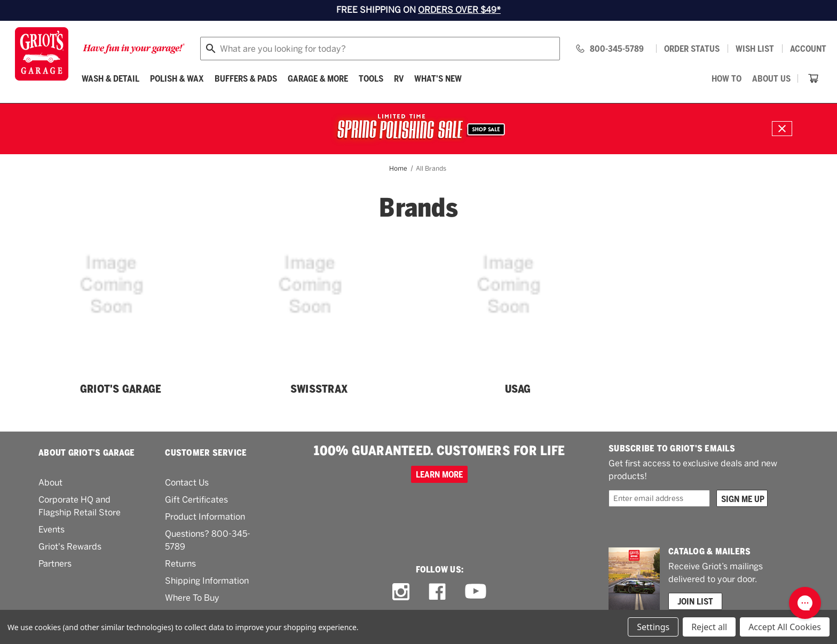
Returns (180, 564)
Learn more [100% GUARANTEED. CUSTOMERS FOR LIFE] (439, 474)
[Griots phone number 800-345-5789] (609, 49)
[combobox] (380, 49)
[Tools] (371, 78)
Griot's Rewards (70, 547)
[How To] (727, 78)
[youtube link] (476, 591)
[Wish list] (755, 49)
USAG (518, 389)
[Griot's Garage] (121, 306)
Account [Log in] (808, 49)
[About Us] (771, 78)
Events (52, 530)
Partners (55, 564)
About (50, 483)
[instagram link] (401, 592)
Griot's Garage (121, 389)
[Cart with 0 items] (814, 78)
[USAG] (518, 306)
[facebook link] (437, 592)
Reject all (709, 627)
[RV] (399, 78)
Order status (692, 49)
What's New (438, 78)
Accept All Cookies (785, 627)
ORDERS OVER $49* (459, 10)
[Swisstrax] (319, 306)
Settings (653, 627)
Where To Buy (192, 598)
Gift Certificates (196, 500)
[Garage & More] (318, 78)
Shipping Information (207, 581)
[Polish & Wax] (177, 78)
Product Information (205, 517)
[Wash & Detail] (110, 78)
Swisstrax (319, 389)
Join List (695, 601)
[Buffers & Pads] (246, 78)
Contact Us (187, 483)
